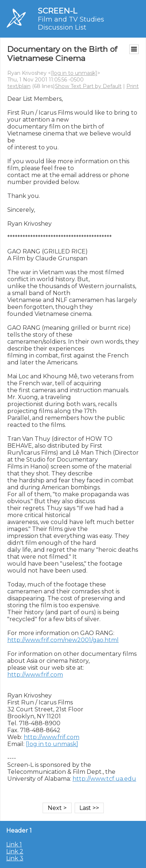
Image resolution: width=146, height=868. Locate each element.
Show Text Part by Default (88, 86)
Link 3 (15, 858)
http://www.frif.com (35, 675)
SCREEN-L (58, 11)
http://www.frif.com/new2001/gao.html (63, 640)
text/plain (19, 86)
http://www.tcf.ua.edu (104, 779)
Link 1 (14, 844)
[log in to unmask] (74, 73)
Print (133, 86)
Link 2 (15, 851)
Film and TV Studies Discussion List (71, 23)
